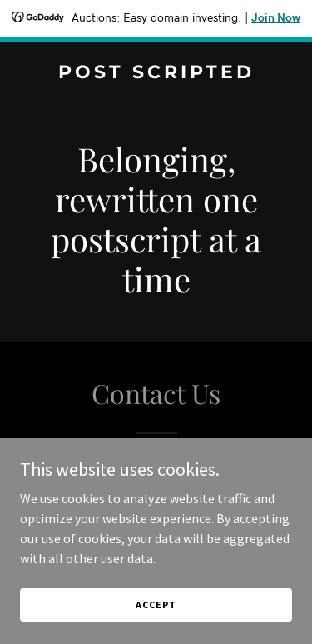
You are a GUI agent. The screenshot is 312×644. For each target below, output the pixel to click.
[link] (156, 73)
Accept (156, 604)
